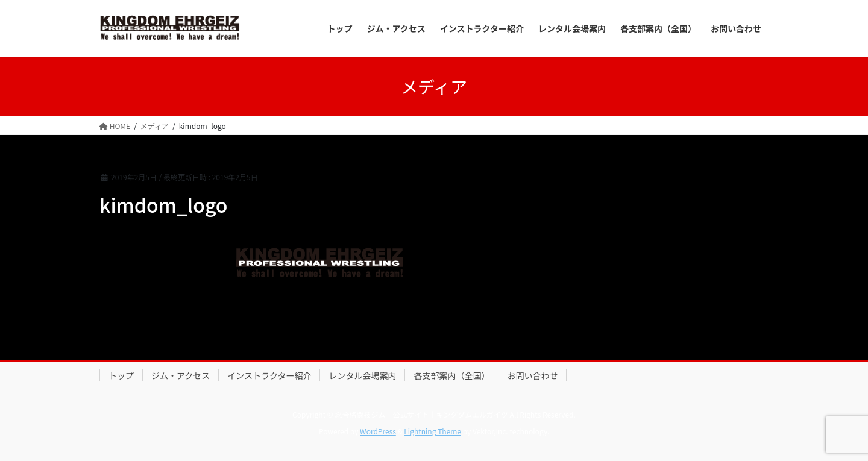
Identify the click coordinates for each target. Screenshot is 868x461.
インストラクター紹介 (269, 375)
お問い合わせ (532, 375)
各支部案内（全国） (451, 375)
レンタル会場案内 (362, 375)
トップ (121, 375)
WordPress (378, 431)
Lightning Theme (432, 431)
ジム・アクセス (181, 375)
